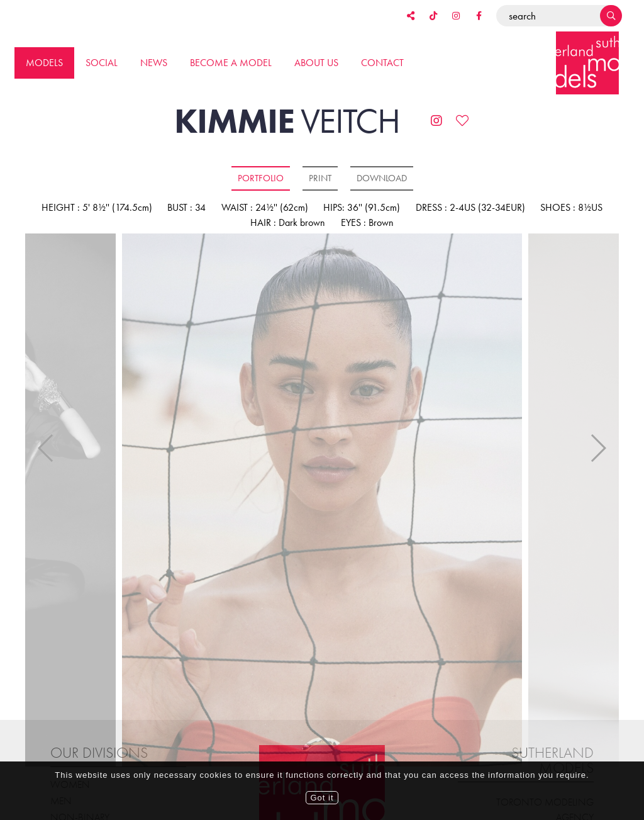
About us (316, 63)
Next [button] (598, 441)
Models (44, 63)
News (154, 63)
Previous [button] (46, 441)
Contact (382, 63)
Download (382, 178)
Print (320, 178)
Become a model (231, 63)
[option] (322, 501)
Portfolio (261, 178)
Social (102, 63)
